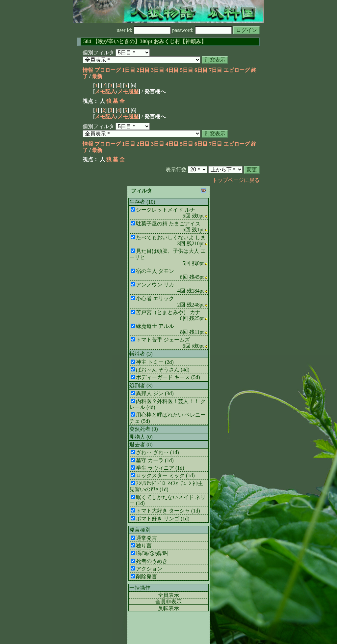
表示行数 (176, 170)
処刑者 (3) (141, 385)
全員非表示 (168, 602)
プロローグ (108, 70)
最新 (97, 76)
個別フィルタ (98, 53)
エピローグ (237, 70)
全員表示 (168, 595)
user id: (144, 30)
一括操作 (140, 588)
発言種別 (140, 530)
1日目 (129, 70)
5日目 (187, 70)
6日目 (201, 70)
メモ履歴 (128, 91)
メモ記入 (105, 91)
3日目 (158, 70)
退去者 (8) (141, 444)
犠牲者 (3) (141, 354)
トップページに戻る (236, 180)
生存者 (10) (142, 202)
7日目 (216, 70)
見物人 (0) (141, 437)
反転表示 (168, 608)
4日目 (172, 70)
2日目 (143, 70)
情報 (88, 70)
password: (202, 30)
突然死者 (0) (144, 429)
